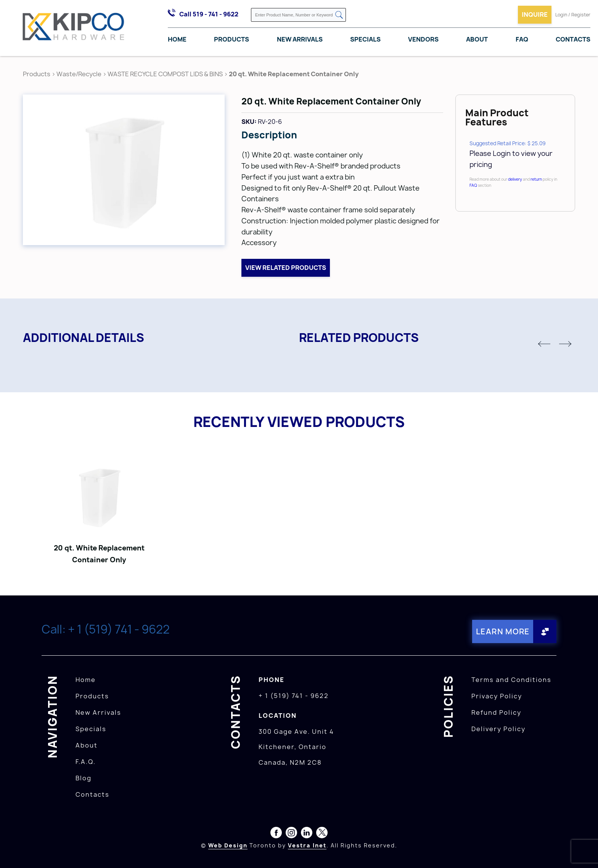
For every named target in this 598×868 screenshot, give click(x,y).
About (477, 39)
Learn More (503, 631)
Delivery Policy (498, 729)
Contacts (573, 39)
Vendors (423, 39)
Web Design (228, 845)
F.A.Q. (86, 762)
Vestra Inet (307, 845)
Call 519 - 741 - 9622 (209, 14)
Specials (365, 39)
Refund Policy (496, 712)
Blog (84, 778)
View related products (286, 268)
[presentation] (584, 851)
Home (177, 39)
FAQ (522, 39)
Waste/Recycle (80, 74)
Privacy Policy (497, 696)
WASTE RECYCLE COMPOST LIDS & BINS (165, 74)
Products (231, 39)
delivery (515, 179)
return (536, 179)
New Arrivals (300, 39)
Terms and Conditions (511, 680)
